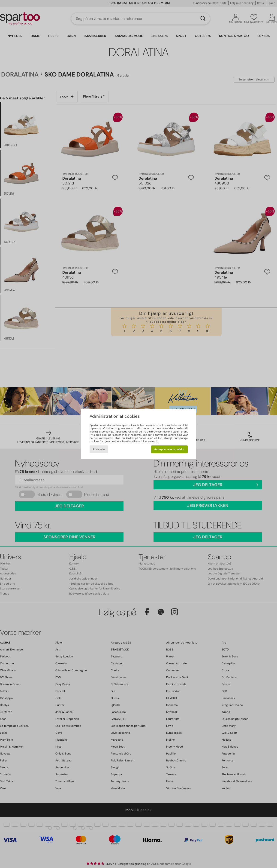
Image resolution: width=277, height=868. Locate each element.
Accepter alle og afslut (169, 449)
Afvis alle (99, 449)
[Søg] (203, 19)
